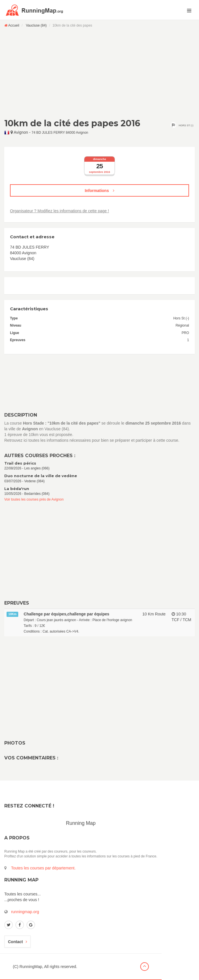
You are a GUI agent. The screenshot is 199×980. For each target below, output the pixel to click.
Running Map (81, 823)
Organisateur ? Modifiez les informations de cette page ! (59, 211)
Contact (18, 942)
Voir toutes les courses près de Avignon (34, 499)
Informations (99, 191)
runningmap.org (25, 912)
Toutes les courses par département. (43, 868)
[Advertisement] (99, 73)
